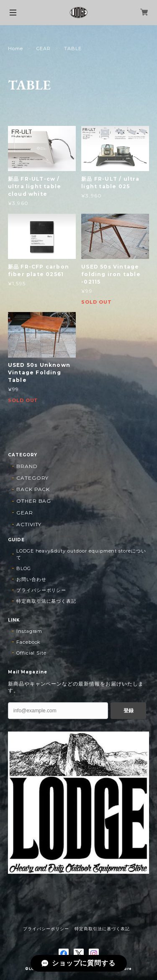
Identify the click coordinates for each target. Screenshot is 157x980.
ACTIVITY (29, 524)
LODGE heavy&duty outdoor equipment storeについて (81, 554)
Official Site (31, 653)
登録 (129, 711)
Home (15, 49)
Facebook (29, 642)
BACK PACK (33, 489)
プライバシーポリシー (41, 590)
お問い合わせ (31, 579)
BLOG (24, 568)
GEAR (44, 49)
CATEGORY (33, 478)
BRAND (27, 466)
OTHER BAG (34, 501)
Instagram (30, 631)
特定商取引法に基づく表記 (46, 601)
